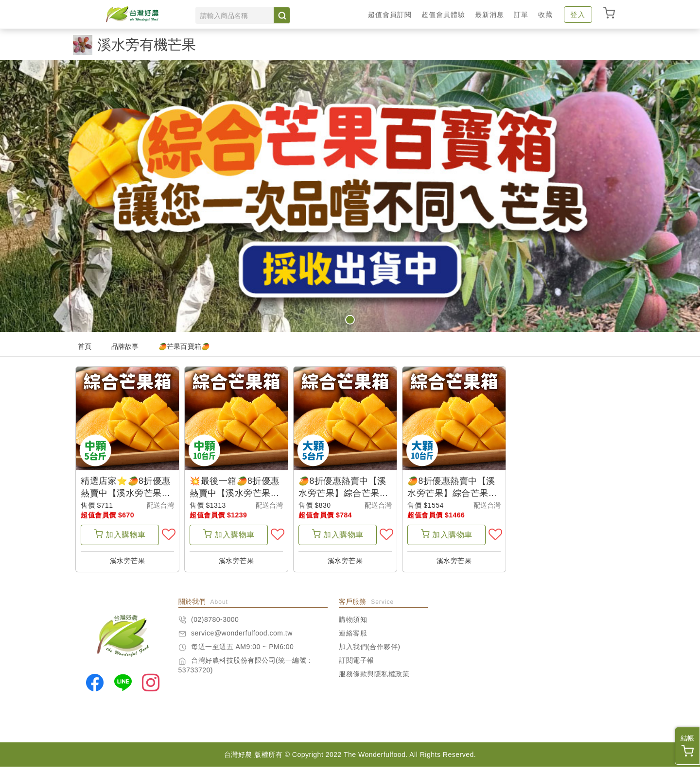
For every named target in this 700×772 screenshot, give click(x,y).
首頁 (85, 346)
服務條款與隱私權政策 (374, 679)
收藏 (545, 15)
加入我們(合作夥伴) (369, 652)
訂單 (521, 15)
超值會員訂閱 (390, 15)
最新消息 (490, 15)
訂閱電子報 (357, 666)
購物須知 (353, 625)
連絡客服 (353, 638)
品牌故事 (125, 346)
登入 (578, 15)
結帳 (687, 746)
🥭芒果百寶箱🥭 (184, 346)
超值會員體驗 (443, 15)
